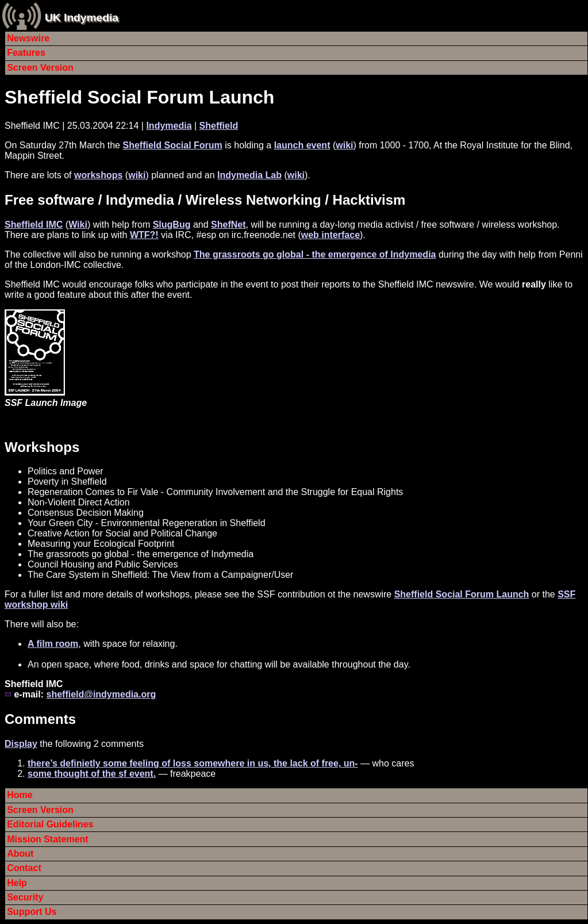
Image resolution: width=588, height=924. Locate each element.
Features (26, 53)
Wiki (78, 225)
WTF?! (144, 235)
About (20, 854)
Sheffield (219, 126)
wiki (344, 145)
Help (17, 883)
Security (25, 897)
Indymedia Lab (249, 175)
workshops (98, 175)
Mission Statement (47, 839)
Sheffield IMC (34, 225)
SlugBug (172, 225)
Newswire (28, 38)
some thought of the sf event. (92, 774)
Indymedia (169, 126)
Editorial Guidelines (50, 824)
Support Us (32, 912)
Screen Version (40, 68)
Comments (40, 719)
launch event (302, 145)
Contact (24, 868)
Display (21, 744)
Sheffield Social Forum (172, 145)
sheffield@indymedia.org (101, 694)
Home (20, 795)
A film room (53, 644)
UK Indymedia (82, 18)
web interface (330, 235)
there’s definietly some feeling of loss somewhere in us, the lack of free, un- (193, 763)
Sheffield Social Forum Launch (139, 97)
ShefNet (228, 225)
